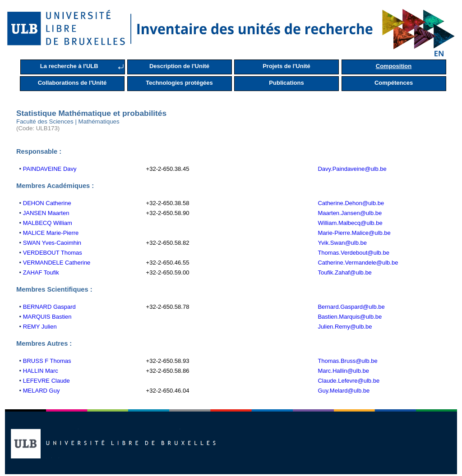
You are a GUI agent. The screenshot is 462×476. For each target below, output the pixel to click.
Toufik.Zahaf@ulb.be (344, 272)
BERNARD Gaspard (49, 307)
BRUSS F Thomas (47, 361)
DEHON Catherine (47, 203)
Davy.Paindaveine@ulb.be (352, 169)
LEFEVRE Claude (46, 381)
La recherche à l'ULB (69, 66)
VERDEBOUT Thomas (53, 253)
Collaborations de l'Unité (72, 83)
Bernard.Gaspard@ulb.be (351, 307)
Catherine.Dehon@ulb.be (351, 203)
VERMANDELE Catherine (57, 263)
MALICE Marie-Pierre (51, 233)
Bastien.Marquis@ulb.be (350, 317)
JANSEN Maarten (46, 213)
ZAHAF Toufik (41, 272)
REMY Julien (40, 327)
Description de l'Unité (179, 66)
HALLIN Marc (41, 371)
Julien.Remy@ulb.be (345, 327)
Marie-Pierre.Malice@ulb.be (354, 233)
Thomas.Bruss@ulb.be (347, 361)
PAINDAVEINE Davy (50, 169)
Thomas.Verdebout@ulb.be (353, 253)
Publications (286, 83)
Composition (394, 66)
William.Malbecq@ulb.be (350, 223)
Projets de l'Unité (286, 66)
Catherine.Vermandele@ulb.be (358, 263)
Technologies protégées (179, 83)
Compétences (394, 83)
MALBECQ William (48, 223)
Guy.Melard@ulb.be (344, 391)
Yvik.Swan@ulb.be (342, 243)
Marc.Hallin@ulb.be (343, 371)
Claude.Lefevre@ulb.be (349, 381)
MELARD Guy (42, 391)
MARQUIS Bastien (47, 317)
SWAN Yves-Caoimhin (52, 243)
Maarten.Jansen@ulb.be (350, 213)
